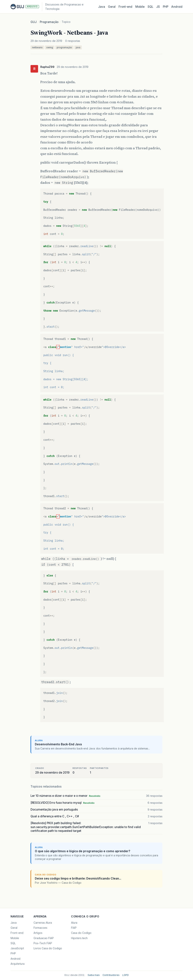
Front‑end (125, 7)
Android (177, 7)
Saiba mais (94, 975)
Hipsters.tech (79, 938)
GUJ (34, 22)
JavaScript (17, 948)
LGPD (126, 975)
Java (102, 7)
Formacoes (40, 928)
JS (158, 7)
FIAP (74, 928)
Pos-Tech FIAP (43, 943)
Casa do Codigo (81, 933)
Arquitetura (18, 964)
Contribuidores (111, 975)
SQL (150, 7)
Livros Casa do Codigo (48, 948)
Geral (112, 7)
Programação (49, 22)
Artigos (38, 933)
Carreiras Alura (43, 923)
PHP (166, 7)
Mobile (140, 7)
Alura (74, 923)
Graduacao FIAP (44, 938)
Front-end (17, 933)
